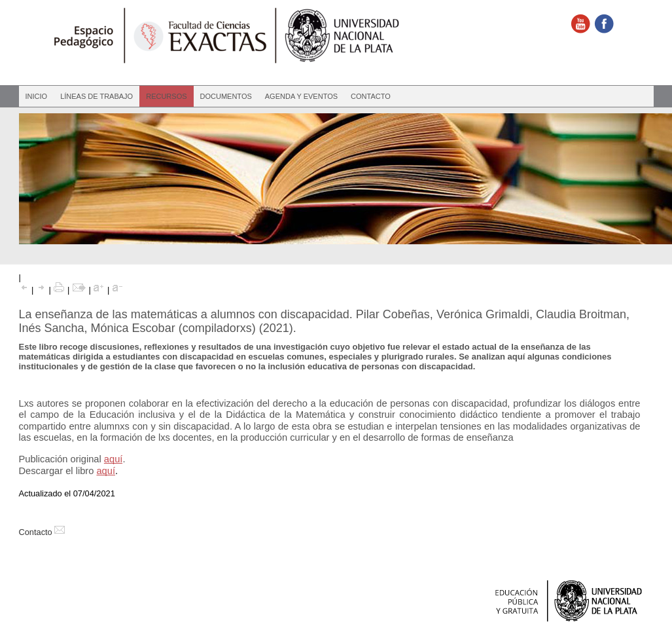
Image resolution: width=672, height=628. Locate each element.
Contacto (371, 96)
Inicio (37, 96)
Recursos (166, 96)
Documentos (226, 96)
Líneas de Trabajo (97, 96)
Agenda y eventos (301, 96)
